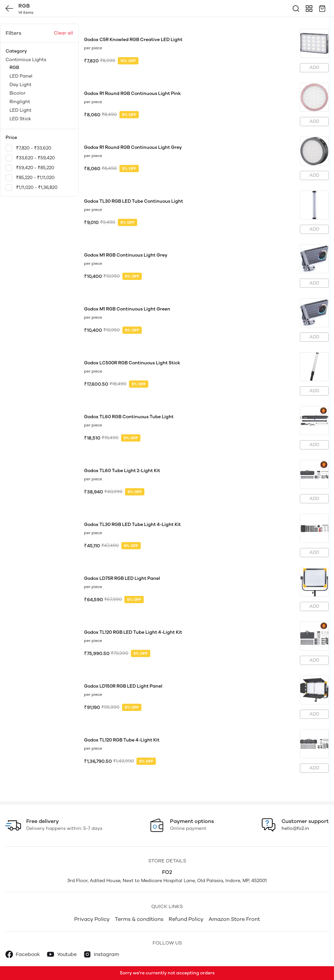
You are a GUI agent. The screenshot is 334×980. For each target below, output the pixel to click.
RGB (14, 68)
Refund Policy (186, 919)
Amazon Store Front (234, 919)
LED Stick (20, 119)
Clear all (63, 33)
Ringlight (20, 102)
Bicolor (18, 93)
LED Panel (21, 76)
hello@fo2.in (295, 828)
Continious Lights (39, 90)
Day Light (21, 85)
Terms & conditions (139, 919)
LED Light (21, 110)
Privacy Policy (92, 919)
